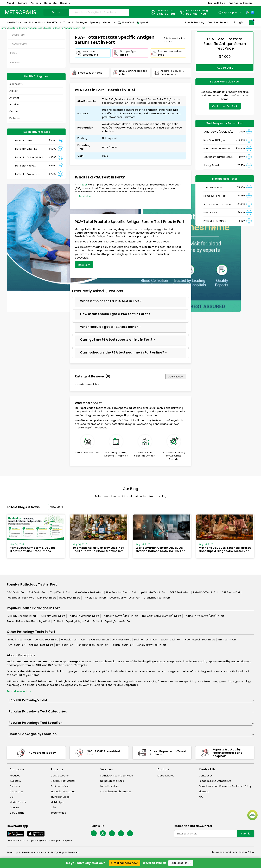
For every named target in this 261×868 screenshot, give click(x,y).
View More (57, 507)
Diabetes (15, 118)
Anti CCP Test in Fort (41, 645)
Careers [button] (65, 3)
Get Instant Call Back (225, 102)
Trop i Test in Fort (60, 593)
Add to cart (225, 66)
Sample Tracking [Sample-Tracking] (194, 22)
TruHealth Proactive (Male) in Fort (204, 616)
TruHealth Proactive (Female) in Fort (28, 621)
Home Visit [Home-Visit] (126, 22)
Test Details (17, 35)
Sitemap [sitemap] (204, 792)
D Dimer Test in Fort (146, 640)
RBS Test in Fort (227, 640)
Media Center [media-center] (18, 802)
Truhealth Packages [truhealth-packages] (63, 792)
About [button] (10, 3)
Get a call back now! (125, 863)
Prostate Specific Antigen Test (25, 28)
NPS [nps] (201, 797)
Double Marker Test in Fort (125, 598)
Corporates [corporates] (17, 792)
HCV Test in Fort (16, 645)
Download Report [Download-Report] (218, 22)
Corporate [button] (50, 3)
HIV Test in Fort (65, 645)
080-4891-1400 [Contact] (196, 14)
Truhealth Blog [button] (216, 3)
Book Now (84, 265)
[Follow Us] (94, 834)
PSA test (82, 185)
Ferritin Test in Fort (123, 645)
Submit (246, 834)
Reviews (15, 62)
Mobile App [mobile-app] (57, 802)
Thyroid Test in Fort (95, 598)
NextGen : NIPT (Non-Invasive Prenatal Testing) (216, 136)
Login (240, 22)
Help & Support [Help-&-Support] (230, 12)
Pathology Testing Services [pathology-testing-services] (116, 776)
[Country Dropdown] (229, 12)
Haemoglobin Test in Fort (200, 640)
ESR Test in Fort (38, 593)
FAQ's (14, 53)
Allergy (13, 91)
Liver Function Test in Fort (121, 593)
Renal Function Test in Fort (93, 645)
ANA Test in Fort (122, 640)
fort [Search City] (56, 12)
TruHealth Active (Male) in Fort (120, 616)
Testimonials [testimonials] (59, 813)
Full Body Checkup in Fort (21, 616)
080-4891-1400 (181, 863)
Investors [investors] (15, 781)
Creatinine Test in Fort (157, 598)
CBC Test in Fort (16, 593)
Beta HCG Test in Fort (206, 593)
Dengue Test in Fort (46, 640)
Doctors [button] (22, 3)
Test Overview (19, 44)
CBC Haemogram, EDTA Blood (218, 153)
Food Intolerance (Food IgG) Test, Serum (217, 145)
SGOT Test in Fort (99, 640)
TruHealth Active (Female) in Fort (161, 616)
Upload (142, 22)
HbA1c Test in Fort (70, 598)
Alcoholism (16, 84)
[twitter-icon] (103, 834)
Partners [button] (36, 3)
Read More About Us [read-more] (19, 691)
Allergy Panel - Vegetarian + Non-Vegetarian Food (215, 162)
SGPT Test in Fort (180, 593)
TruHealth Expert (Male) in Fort (71, 621)
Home (3, 28)
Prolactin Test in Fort (19, 640)
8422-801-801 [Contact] (166, 14)
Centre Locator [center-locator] (60, 776)
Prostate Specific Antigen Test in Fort (65, 28)
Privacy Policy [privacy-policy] (247, 852)
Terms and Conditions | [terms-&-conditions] (225, 852)
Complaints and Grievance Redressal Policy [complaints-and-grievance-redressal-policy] (225, 786)
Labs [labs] (53, 808)
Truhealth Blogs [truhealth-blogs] (60, 797)
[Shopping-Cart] (252, 22)
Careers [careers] (14, 808)
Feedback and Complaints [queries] (215, 781)
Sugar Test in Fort (171, 640)
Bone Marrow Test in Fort (152, 645)
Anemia (14, 98)
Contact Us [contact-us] (206, 776)
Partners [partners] (15, 786)
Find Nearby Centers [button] (240, 3)
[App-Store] (252, 12)
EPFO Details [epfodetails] (17, 813)
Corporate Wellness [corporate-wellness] (112, 781)
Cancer (14, 111)
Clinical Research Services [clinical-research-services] (116, 792)
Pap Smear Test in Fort (20, 598)
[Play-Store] (248, 12)
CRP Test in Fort (231, 593)
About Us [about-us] (15, 776)
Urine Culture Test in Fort (88, 593)
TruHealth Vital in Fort (52, 616)
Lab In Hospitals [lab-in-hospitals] (109, 786)
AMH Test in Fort (47, 598)
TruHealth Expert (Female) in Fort (112, 621)
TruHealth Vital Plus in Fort (84, 616)
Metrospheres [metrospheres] (166, 776)
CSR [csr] (12, 797)
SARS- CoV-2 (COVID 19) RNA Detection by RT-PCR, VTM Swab (219, 128)
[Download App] (15, 834)
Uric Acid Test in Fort (73, 640)
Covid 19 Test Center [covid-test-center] (63, 781)
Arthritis (14, 105)
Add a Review (176, 377)
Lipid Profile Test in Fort (153, 593)
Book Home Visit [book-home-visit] (60, 786)
